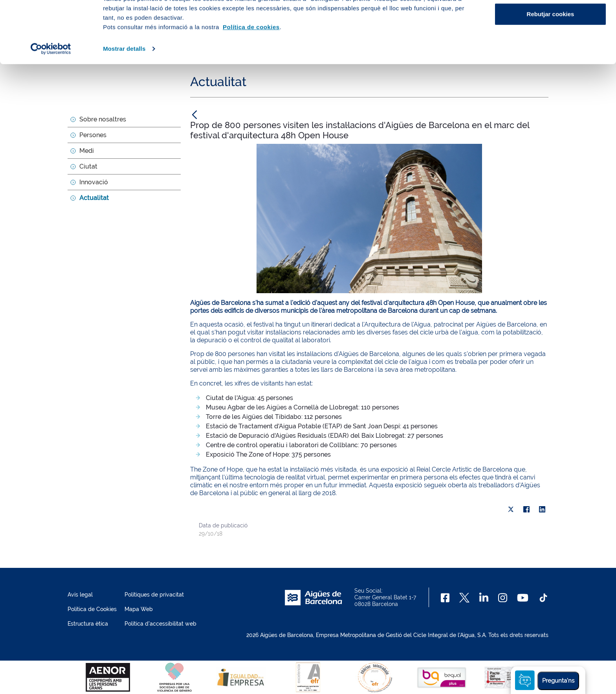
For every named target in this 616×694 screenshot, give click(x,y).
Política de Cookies (92, 609)
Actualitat (94, 198)
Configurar (551, 47)
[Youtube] (523, 598)
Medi (87, 151)
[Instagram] (503, 598)
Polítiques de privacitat (154, 595)
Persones (93, 135)
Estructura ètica (88, 624)
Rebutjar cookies (551, 72)
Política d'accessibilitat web (160, 624)
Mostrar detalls (124, 107)
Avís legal (80, 595)
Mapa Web (139, 609)
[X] (511, 509)
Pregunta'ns (558, 681)
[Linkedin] (484, 598)
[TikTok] (543, 598)
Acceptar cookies (550, 21)
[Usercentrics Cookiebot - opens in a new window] (51, 107)
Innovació (94, 182)
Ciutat (88, 166)
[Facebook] (445, 598)
